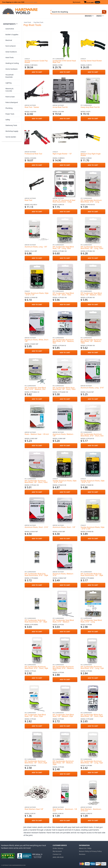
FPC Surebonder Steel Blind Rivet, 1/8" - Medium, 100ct (91, 293)
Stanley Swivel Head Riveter (91, 60)
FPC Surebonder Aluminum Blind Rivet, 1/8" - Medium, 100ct (91, 341)
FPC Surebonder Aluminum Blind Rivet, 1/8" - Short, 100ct (36, 481)
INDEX (99, 12)
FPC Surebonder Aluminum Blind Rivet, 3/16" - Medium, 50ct (63, 341)
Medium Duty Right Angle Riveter (91, 154)
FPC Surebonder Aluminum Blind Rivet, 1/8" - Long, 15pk (92, 761)
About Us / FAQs (85, 847)
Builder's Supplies (11, 31)
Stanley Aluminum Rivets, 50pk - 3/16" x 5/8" (65, 481)
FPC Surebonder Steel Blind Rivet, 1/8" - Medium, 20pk (63, 715)
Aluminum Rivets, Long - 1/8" (36, 246)
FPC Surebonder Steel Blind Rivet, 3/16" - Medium (63, 620)
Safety (7, 90)
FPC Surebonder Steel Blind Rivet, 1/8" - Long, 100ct (63, 247)
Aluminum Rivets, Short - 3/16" (36, 526)
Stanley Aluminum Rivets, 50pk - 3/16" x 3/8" (93, 527)
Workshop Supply (11, 98)
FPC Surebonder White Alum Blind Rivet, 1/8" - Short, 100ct (64, 388)
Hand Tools (27, 22)
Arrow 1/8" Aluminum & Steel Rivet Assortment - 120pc (64, 200)
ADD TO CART (37, 71)
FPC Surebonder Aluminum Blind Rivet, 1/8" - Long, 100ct (92, 247)
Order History (58, 847)
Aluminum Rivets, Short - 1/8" (64, 526)
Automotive (9, 27)
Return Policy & (85, 850)
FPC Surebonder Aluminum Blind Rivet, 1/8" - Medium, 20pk (63, 762)
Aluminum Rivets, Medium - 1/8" (63, 434)
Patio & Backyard (11, 77)
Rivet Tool (28, 199)
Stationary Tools (10, 94)
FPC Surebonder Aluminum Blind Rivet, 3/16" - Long (91, 200)
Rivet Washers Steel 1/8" (34, 808)
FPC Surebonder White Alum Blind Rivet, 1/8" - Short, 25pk (92, 715)
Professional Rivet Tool (33, 153)
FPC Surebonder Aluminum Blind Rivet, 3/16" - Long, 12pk (92, 667)
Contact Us (57, 853)
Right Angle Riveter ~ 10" (62, 153)
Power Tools (9, 86)
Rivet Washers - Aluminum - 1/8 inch (65, 809)
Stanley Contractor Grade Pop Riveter (36, 61)
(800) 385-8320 (58, 856)
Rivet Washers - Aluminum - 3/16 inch (91, 809)
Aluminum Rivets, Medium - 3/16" (63, 574)
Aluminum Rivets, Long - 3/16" (92, 387)
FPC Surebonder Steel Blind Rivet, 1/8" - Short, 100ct (63, 293)
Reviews (82, 853)
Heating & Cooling (11, 52)
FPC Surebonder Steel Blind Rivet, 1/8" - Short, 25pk (35, 715)
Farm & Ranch (10, 40)
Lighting (8, 65)
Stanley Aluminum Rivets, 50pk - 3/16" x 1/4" (37, 293)
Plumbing (8, 82)
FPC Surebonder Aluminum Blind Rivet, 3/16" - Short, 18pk (36, 667)
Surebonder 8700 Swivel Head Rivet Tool (64, 61)
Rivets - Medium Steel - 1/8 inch (37, 434)
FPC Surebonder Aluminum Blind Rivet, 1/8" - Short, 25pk (36, 761)
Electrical (8, 36)
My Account (77, 2)
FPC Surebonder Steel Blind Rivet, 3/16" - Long (91, 620)
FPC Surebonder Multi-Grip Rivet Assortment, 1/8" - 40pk (36, 620)
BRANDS (88, 12)
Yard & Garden (10, 102)
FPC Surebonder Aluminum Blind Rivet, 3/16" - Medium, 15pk (63, 668)
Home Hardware (11, 56)
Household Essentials (12, 61)
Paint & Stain (9, 73)
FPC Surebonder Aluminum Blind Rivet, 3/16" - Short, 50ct (92, 434)
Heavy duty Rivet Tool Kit (90, 106)
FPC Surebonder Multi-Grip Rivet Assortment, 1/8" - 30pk (92, 574)
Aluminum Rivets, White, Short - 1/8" (37, 340)
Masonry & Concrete (12, 69)
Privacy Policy (97, 850)
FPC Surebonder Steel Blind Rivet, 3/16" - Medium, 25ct (35, 388)
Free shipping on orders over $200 (20, 2)
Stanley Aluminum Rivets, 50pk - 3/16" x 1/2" (93, 481)
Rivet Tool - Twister (32, 106)
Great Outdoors (10, 44)
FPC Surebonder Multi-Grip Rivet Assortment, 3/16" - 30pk (36, 574)
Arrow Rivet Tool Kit (60, 106)
